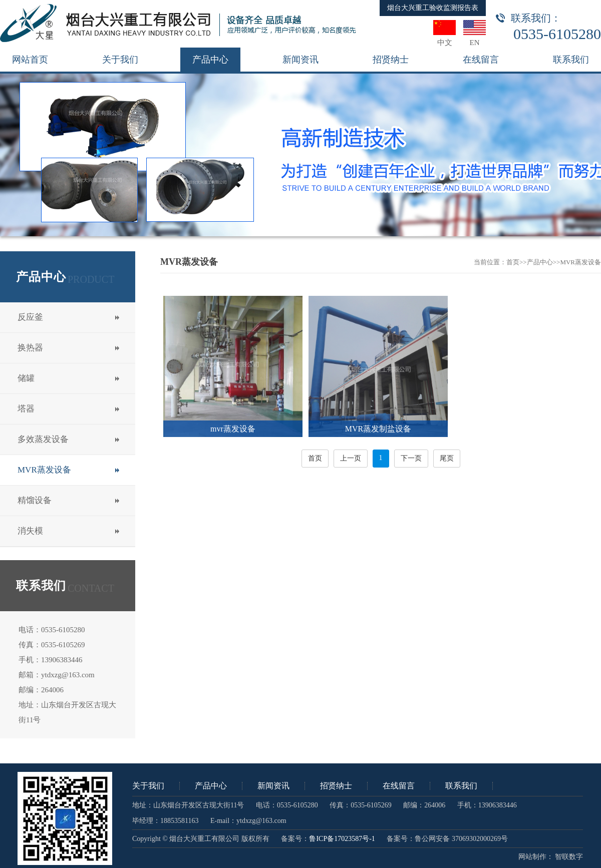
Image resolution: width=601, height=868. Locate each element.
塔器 (26, 409)
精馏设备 (35, 500)
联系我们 (461, 786)
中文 (445, 43)
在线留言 (399, 786)
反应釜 (30, 317)
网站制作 (532, 857)
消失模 (30, 531)
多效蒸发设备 (43, 439)
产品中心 (540, 262)
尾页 (447, 458)
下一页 (411, 458)
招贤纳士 (336, 786)
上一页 (351, 458)
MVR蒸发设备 (44, 470)
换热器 (30, 348)
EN (475, 43)
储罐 (26, 378)
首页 (513, 262)
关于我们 (148, 786)
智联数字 (569, 857)
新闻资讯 (273, 786)
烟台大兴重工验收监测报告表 (433, 8)
